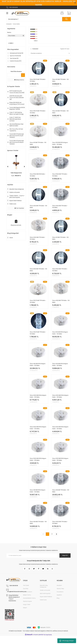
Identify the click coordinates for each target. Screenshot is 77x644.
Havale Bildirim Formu (29, 606)
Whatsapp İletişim (67, 641)
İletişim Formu (27, 603)
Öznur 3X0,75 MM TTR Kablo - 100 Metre (38, 80)
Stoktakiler (35, 49)
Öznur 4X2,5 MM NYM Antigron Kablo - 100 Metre (38, 401)
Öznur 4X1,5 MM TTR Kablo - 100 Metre (61, 305)
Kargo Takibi (27, 613)
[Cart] (69, 13)
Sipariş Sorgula (27, 609)
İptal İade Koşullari (45, 601)
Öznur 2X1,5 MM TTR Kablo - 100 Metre (38, 209)
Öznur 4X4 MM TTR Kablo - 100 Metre (38, 530)
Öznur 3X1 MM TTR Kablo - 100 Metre (60, 112)
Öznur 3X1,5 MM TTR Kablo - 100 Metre (38, 273)
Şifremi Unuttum (28, 600)
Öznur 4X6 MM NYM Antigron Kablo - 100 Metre (38, 369)
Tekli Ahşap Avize (16, 173)
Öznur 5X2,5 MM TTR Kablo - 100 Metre (60, 177)
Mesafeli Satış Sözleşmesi (44, 594)
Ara (23, 75)
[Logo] (20, 13)
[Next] (24, 167)
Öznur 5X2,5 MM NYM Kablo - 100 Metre (38, 177)
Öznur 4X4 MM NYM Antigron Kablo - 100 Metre (60, 369)
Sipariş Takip (60, 597)
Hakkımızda (43, 608)
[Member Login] (62, 13)
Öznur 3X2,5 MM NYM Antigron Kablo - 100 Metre (38, 433)
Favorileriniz (60, 600)
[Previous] (8, 167)
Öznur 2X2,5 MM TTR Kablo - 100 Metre (60, 209)
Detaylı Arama (19, 80)
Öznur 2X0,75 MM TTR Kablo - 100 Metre (38, 305)
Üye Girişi (26, 597)
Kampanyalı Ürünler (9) (17, 53)
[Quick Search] (13, 75)
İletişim (25, 616)
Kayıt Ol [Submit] (65, 563)
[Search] (38, 19)
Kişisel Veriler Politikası (46, 605)
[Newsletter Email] (38, 563)
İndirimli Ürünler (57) (16, 61)
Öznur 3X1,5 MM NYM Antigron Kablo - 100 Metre (60, 433)
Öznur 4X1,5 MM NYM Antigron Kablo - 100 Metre (60, 401)
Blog (58, 606)
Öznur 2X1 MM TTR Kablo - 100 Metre (60, 241)
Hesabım (59, 593)
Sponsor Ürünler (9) (15, 56)
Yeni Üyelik (26, 593)
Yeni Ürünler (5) (14, 58)
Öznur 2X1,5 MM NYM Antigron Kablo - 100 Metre (60, 466)
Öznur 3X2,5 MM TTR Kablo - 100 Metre (60, 273)
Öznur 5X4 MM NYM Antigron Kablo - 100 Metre (60, 337)
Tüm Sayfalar (19, 208)
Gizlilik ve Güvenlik (45, 598)
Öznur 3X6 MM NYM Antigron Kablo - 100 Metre (60, 145)
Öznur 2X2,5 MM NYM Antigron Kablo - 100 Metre (38, 466)
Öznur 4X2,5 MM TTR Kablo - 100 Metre (38, 241)
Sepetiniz (59, 603)
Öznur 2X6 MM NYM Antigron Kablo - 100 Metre (38, 498)
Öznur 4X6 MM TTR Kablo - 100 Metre (61, 498)
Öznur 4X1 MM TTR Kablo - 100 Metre (60, 80)
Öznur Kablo (16, 24)
